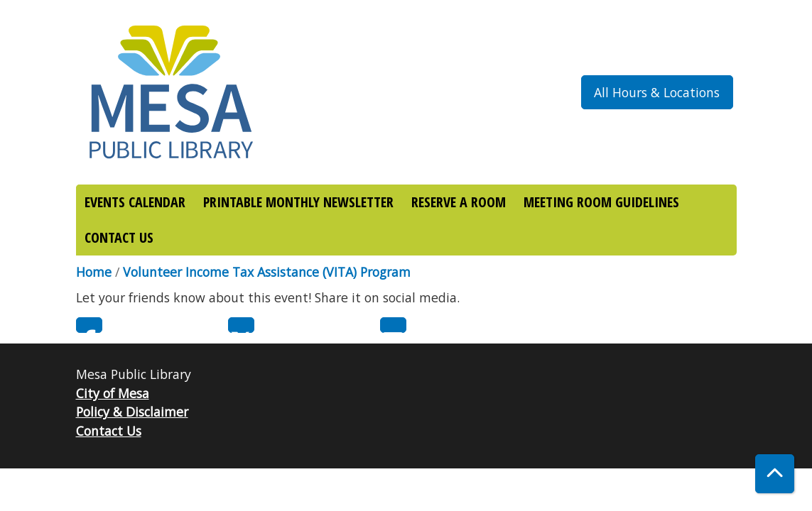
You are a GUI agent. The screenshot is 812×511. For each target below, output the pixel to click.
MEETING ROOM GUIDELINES (601, 202)
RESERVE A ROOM (459, 202)
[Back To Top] (775, 474)
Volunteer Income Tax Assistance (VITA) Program (267, 272)
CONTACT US (119, 237)
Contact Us (109, 431)
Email (393, 325)
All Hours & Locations (657, 92)
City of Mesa (113, 393)
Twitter (241, 325)
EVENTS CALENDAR (135, 202)
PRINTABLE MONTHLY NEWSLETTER (298, 202)
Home (94, 272)
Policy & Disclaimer (132, 412)
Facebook (89, 325)
